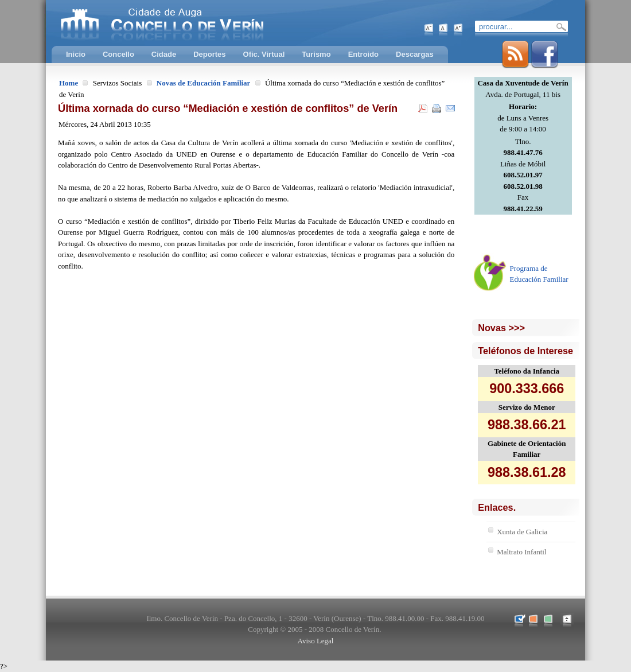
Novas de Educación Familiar (204, 83)
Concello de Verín (209, 23)
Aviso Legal (316, 641)
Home (69, 83)
